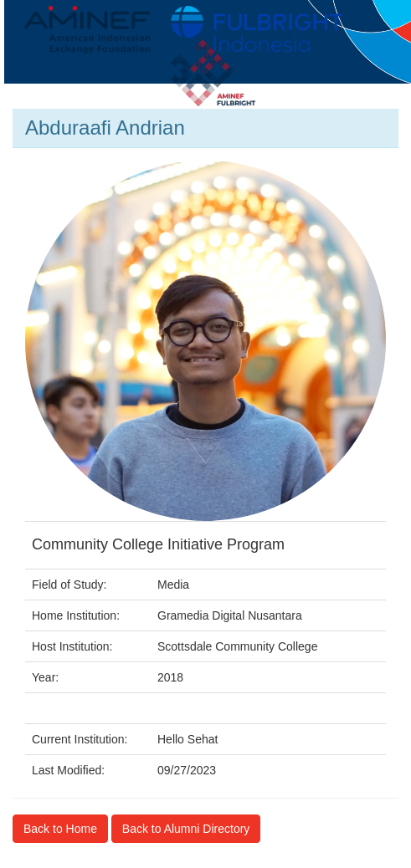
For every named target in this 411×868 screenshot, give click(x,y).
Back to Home (60, 829)
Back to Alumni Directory (186, 829)
